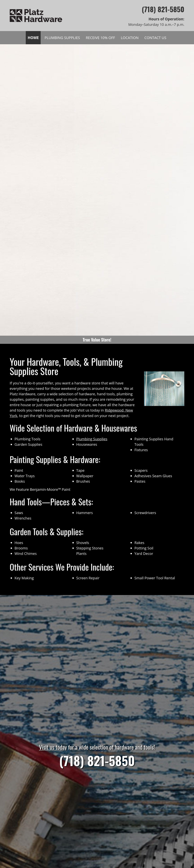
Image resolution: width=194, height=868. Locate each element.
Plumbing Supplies (92, 439)
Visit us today (53, 747)
